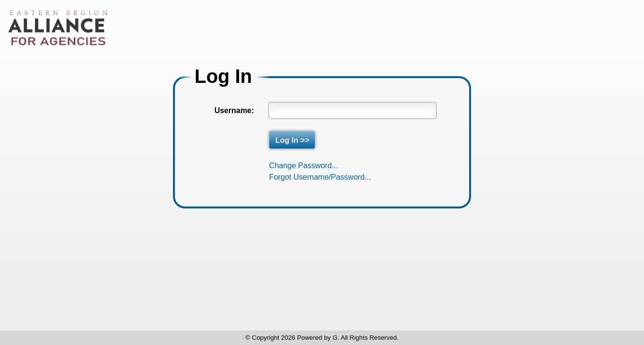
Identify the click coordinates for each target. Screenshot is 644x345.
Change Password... (304, 166)
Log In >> (292, 140)
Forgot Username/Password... (320, 177)
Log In (223, 76)
